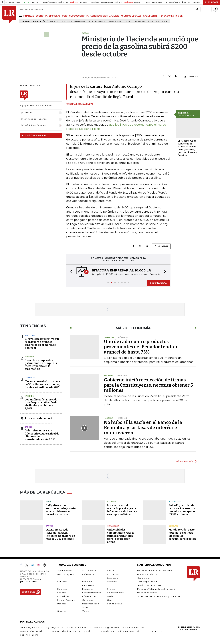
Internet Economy (66, 600)
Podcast (61, 604)
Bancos (29, 427)
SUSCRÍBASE (211, 2)
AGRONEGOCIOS (99, 16)
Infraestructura (89, 596)
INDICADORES (166, 16)
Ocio (110, 600)
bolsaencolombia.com (133, 627)
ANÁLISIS (114, 16)
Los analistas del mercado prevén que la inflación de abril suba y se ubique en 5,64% (41, 404)
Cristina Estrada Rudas (80, 104)
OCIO (65, 16)
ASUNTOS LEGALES (131, 16)
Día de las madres (96, 21)
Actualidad (113, 526)
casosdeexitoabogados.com (35, 631)
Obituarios (87, 600)
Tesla (151, 21)
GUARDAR (191, 77)
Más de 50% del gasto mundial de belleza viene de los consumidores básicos (183, 534)
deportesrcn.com (29, 635)
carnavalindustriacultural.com (67, 631)
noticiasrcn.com (126, 631)
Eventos (111, 589)
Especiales (88, 589)
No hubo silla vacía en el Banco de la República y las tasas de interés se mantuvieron (143, 428)
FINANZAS (29, 16)
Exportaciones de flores (120, 21)
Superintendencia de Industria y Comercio (159, 596)
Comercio (30, 378)
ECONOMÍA (42, 16)
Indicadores (63, 596)
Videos (86, 611)
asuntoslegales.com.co (32, 627)
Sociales (62, 611)
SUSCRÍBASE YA (158, 283)
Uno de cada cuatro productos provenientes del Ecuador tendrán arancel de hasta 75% (141, 347)
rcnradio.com (108, 631)
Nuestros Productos (147, 574)
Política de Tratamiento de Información (157, 589)
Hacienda (29, 356)
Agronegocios (64, 571)
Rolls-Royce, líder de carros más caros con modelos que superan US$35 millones (182, 510)
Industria (30, 335)
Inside (110, 596)
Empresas (140, 21)
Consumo (173, 526)
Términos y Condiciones (149, 585)
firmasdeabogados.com (107, 627)
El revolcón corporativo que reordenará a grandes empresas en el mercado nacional (42, 343)
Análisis (111, 571)
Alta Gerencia (89, 571)
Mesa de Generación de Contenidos (155, 571)
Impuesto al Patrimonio (73, 21)
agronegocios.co (55, 627)
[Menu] (21, 16)
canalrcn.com (91, 631)
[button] (70, 272)
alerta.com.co (159, 631)
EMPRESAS (55, 16)
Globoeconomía (115, 593)
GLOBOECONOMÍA (79, 16)
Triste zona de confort (38, 418)
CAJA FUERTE (150, 16)
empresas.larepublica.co (79, 627)
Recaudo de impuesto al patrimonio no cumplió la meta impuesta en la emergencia (41, 365)
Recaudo (54, 21)
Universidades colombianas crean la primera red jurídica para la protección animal (121, 536)
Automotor (162, 21)
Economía (112, 582)
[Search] (197, 9)
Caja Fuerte (88, 574)
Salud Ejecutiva (115, 604)
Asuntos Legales (65, 574)
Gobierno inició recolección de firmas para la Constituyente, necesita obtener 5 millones (148, 385)
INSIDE (179, 16)
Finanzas (62, 593)
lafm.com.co (143, 631)
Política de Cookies (147, 593)
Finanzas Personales (92, 593)
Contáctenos (144, 578)
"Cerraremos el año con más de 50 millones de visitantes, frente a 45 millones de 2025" (43, 384)
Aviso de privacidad (147, 582)
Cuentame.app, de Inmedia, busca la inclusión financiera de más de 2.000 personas (60, 534)
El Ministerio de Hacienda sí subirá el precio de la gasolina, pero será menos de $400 (188, 148)
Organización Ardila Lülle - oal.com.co (189, 628)
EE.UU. (48, 502)
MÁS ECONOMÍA (185, 461)
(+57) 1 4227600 (29, 582)
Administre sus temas (34, 135)
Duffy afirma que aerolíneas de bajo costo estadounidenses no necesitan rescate (61, 510)
